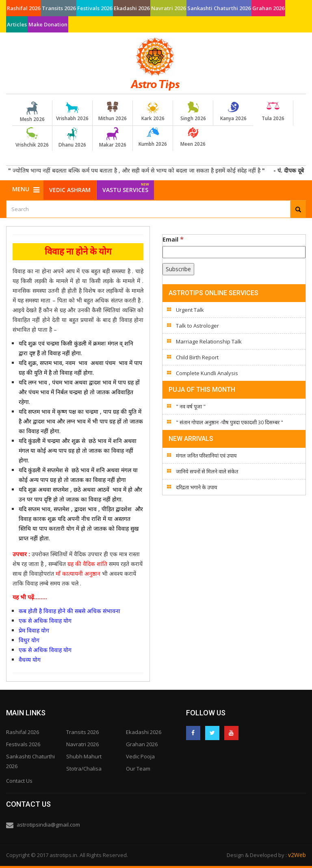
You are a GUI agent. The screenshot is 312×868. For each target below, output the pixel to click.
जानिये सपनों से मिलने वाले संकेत (207, 471)
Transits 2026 (59, 8)
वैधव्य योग (30, 660)
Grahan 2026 (268, 8)
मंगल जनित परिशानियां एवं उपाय (206, 456)
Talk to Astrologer (197, 326)
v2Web (297, 855)
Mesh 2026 (32, 112)
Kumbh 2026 (153, 137)
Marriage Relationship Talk (209, 341)
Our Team (138, 769)
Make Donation (48, 24)
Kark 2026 (153, 112)
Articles (17, 24)
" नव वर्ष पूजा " (191, 406)
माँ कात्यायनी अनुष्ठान (78, 573)
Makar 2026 (113, 138)
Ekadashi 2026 (132, 8)
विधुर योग (29, 640)
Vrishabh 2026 (72, 112)
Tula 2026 (273, 112)
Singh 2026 (193, 112)
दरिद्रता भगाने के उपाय (197, 487)
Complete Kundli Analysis (207, 373)
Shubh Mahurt (84, 756)
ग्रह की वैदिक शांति (87, 564)
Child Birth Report (197, 357)
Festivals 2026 (95, 8)
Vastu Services (126, 187)
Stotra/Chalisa (84, 769)
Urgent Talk (190, 310)
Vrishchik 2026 (32, 138)
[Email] (234, 252)
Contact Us (19, 781)
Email (173, 239)
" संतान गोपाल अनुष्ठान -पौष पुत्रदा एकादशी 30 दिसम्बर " (230, 422)
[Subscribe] (178, 269)
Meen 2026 (193, 137)
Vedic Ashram (70, 190)
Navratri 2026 (168, 8)
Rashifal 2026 (24, 8)
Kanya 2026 (233, 112)
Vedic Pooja (140, 756)
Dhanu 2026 (72, 138)
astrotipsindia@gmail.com (48, 825)
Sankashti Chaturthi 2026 (219, 8)
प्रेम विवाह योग (34, 630)
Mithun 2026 (113, 112)
